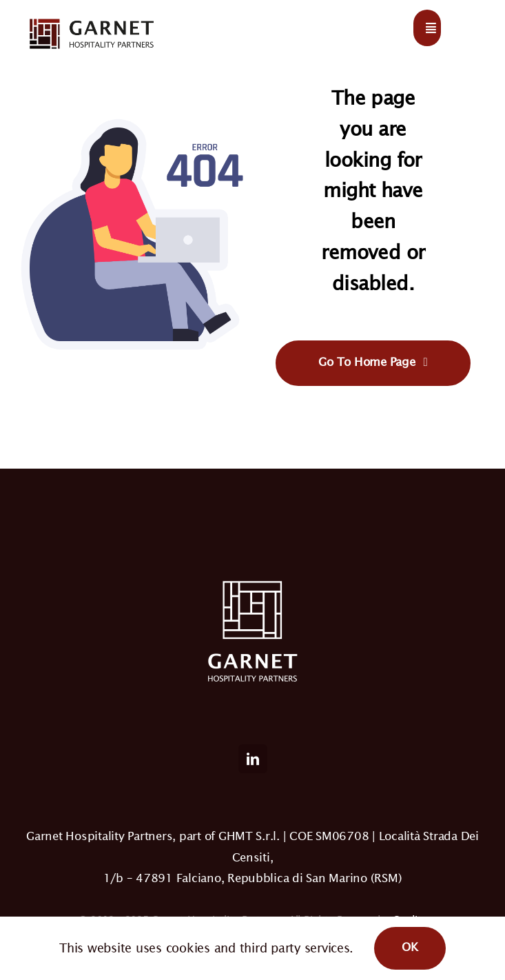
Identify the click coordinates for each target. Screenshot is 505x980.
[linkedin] (253, 759)
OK (410, 947)
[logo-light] (91, 20)
